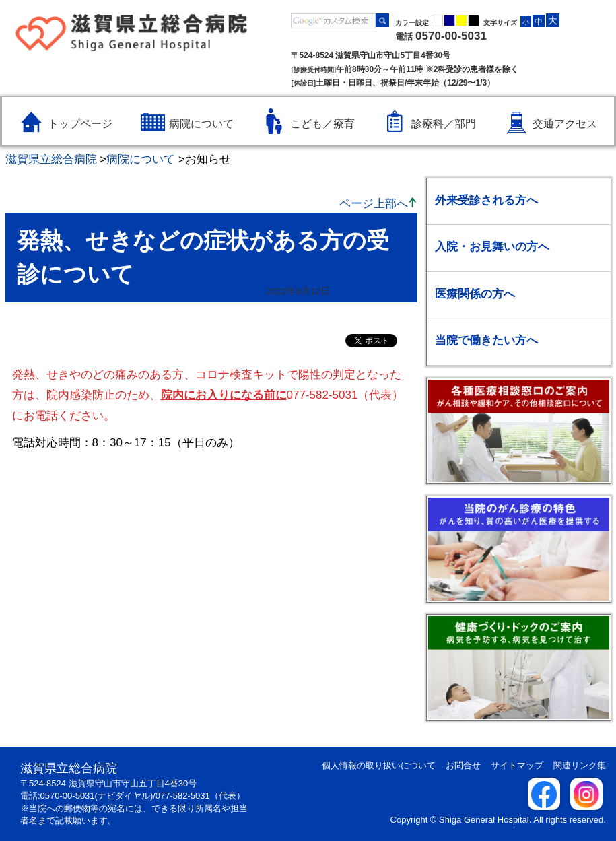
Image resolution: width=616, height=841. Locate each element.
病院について (141, 159)
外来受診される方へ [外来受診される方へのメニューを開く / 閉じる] (486, 200)
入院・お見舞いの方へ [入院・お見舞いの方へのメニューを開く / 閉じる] (492, 247)
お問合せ (463, 765)
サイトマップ (517, 765)
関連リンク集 (580, 765)
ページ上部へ (374, 204)
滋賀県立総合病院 (51, 159)
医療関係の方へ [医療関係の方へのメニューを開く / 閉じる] (475, 294)
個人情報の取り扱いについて (379, 765)
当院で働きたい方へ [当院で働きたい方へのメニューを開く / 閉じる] (486, 340)
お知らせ (208, 159)
